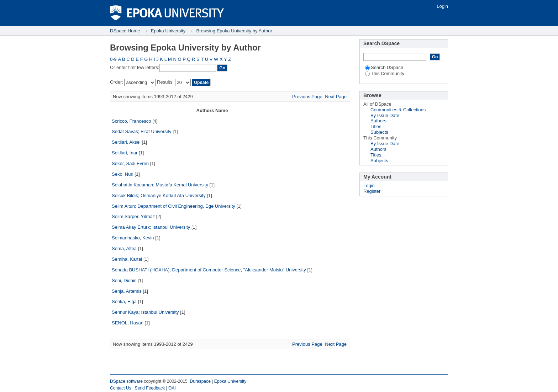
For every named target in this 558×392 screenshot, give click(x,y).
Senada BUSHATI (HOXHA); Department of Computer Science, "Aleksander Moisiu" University (209, 270)
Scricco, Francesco (131, 121)
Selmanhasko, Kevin (133, 238)
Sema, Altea (124, 248)
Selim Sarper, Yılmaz (133, 216)
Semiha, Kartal (127, 259)
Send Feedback (150, 388)
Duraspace (200, 381)
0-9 (113, 59)
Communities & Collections (398, 110)
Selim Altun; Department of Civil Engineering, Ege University (173, 206)
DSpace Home (125, 31)
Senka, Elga (124, 301)
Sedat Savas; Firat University (142, 131)
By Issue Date (385, 115)
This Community (385, 73)
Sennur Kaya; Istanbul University (145, 312)
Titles (376, 126)
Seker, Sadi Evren (130, 163)
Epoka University (168, 31)
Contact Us (121, 388)
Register (372, 191)
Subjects (379, 132)
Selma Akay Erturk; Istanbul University (151, 227)
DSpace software (126, 381)
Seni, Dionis (124, 280)
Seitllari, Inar (125, 153)
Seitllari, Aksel (126, 142)
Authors (378, 121)
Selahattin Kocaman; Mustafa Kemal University (160, 185)
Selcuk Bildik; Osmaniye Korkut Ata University (159, 195)
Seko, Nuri (123, 174)
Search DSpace (384, 67)
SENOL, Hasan (128, 323)
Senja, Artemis (127, 291)
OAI (172, 388)
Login (442, 6)
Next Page (336, 97)
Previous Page (307, 97)
